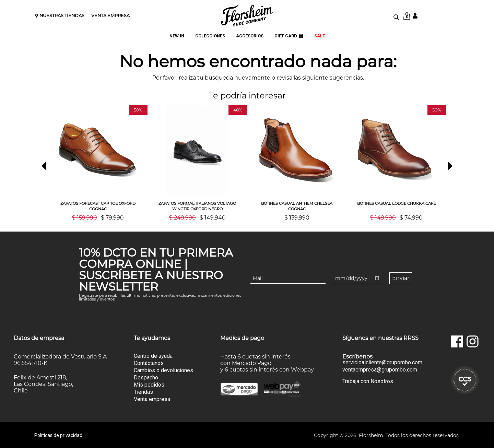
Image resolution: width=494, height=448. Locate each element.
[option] (98, 163)
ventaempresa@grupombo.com (380, 369)
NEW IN (177, 36)
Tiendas (143, 391)
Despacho (146, 377)
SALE (320, 36)
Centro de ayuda (153, 355)
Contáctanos (149, 362)
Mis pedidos (149, 384)
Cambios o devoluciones (163, 370)
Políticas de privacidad (58, 435)
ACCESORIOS (250, 36)
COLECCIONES (210, 36)
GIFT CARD (289, 36)
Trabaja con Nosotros (368, 381)
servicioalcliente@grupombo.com (382, 362)
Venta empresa (152, 398)
